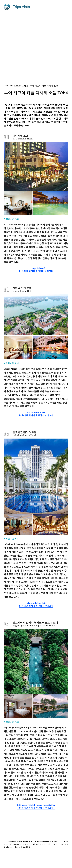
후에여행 (19, 847)
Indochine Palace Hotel (13, 841)
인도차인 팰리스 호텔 (49, 844)
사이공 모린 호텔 (32, 844)
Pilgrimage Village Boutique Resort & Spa (40, 841)
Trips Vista (21, 7)
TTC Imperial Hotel (16, 844)
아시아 (25, 86)
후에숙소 (10, 847)
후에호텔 (27, 847)
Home (17, 86)
